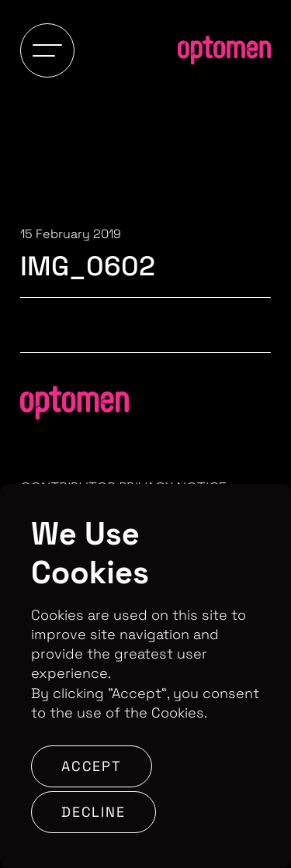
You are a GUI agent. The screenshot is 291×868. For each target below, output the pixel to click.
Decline (94, 812)
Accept (92, 766)
